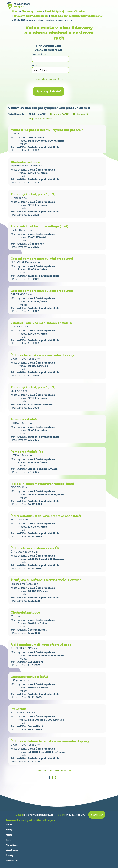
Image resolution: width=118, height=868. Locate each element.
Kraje (9, 840)
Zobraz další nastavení (46, 79)
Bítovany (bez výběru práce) (31, 16)
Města (9, 835)
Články (10, 855)
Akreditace (12, 845)
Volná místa (12, 850)
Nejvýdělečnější (59, 114)
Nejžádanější (81, 114)
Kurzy (9, 830)
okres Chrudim (76, 11)
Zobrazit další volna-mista (53, 770)
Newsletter (12, 860)
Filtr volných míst (32, 11)
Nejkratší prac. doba (41, 118)
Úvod (15, 11)
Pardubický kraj (55, 11)
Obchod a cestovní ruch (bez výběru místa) (77, 16)
